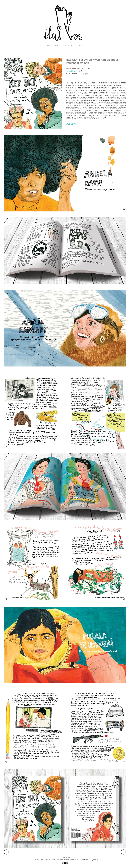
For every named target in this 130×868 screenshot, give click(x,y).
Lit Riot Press (71, 71)
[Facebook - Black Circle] (64, 863)
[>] (6, 852)
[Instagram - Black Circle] (66, 863)
